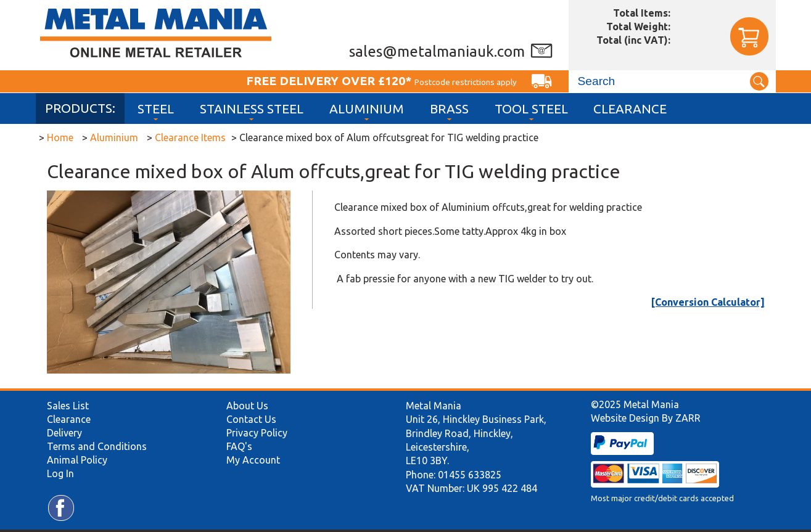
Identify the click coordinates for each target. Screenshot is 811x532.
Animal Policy (77, 460)
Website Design (625, 418)
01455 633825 (470, 475)
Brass (449, 109)
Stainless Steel (252, 109)
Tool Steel (531, 109)
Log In (60, 473)
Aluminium (367, 109)
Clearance (630, 109)
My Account (253, 460)
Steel (156, 109)
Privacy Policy (257, 433)
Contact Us (251, 419)
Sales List (68, 406)
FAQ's (239, 446)
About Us (247, 406)
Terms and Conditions (97, 446)
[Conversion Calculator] (708, 302)
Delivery (64, 433)
